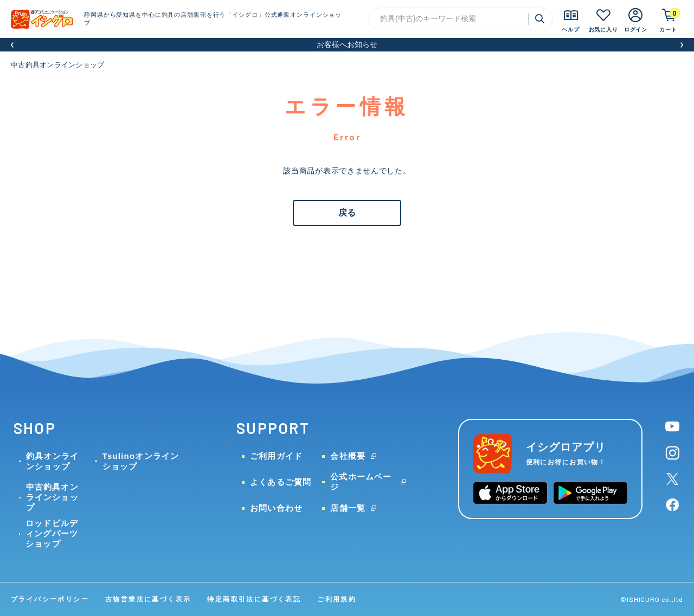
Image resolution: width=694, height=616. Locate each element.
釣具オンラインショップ (52, 461)
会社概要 (348, 456)
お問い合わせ (276, 508)
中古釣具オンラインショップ (57, 65)
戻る (347, 213)
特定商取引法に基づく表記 (254, 599)
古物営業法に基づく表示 (148, 599)
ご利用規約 (337, 599)
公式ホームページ (361, 482)
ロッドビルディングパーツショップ (52, 533)
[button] (12, 45)
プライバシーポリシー (50, 599)
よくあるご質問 (281, 482)
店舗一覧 (348, 508)
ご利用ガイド (276, 456)
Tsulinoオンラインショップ (141, 461)
